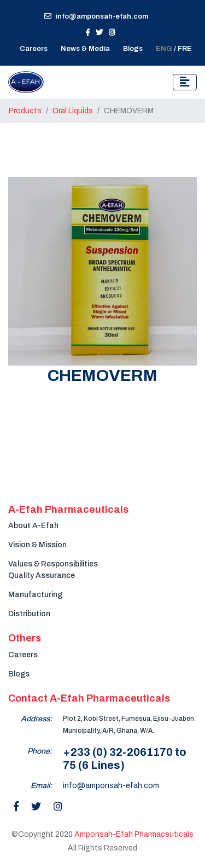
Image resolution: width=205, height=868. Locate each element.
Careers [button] (34, 49)
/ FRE (174, 49)
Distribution (29, 614)
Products (25, 111)
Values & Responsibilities (53, 564)
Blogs (133, 49)
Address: (36, 719)
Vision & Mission (37, 545)
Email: (41, 786)
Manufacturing (35, 595)
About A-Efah (33, 526)
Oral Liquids (73, 111)
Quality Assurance (42, 575)
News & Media (85, 49)
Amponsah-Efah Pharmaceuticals (134, 834)
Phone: (40, 751)
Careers (23, 655)
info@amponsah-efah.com (96, 16)
